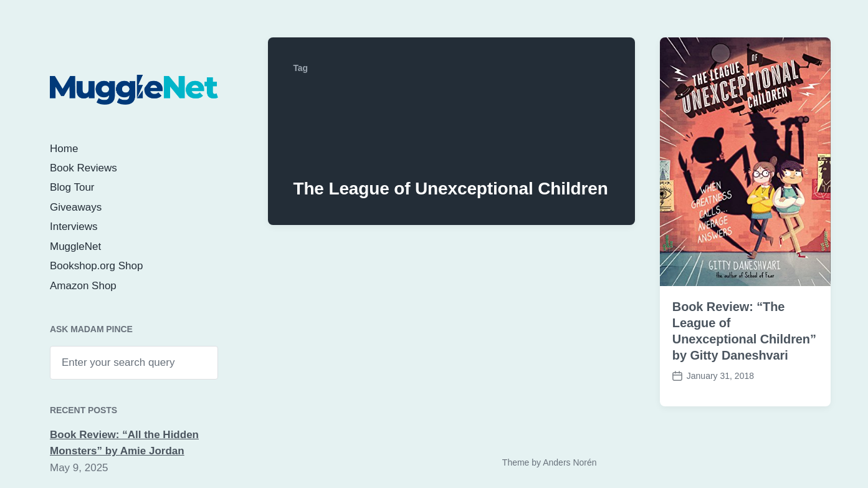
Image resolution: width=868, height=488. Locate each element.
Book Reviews (83, 168)
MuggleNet (75, 246)
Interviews (74, 227)
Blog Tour (72, 187)
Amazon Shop (83, 286)
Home (64, 149)
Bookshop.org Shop (96, 266)
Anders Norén (570, 462)
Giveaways (76, 207)
